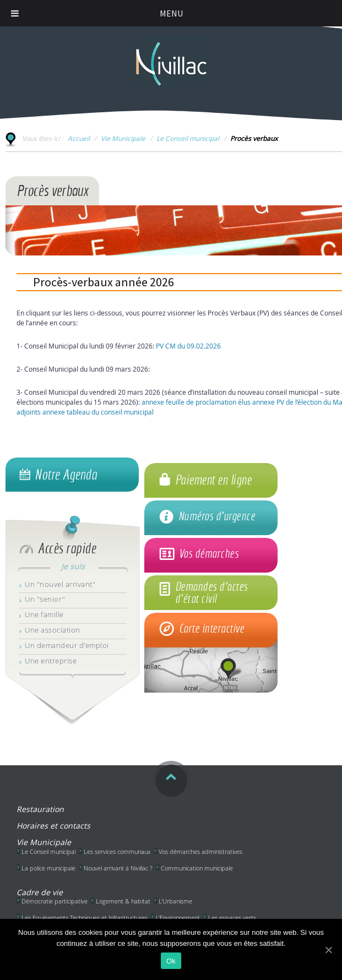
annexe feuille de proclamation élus (196, 402)
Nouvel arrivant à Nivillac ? (118, 868)
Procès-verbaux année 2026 (104, 282)
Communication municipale (197, 868)
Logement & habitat (123, 901)
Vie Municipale (123, 138)
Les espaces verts (232, 918)
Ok (171, 961)
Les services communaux (117, 851)
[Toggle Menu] (15, 13)
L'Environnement (178, 918)
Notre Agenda (66, 475)
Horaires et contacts (53, 826)
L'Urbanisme (175, 901)
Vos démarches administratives (200, 851)
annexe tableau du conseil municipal (98, 412)
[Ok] (328, 950)
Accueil (79, 138)
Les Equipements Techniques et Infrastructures (85, 918)
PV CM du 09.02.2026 (188, 346)
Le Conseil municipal (188, 138)
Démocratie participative (55, 901)
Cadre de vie (40, 892)
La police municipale (48, 868)
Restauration (40, 809)
